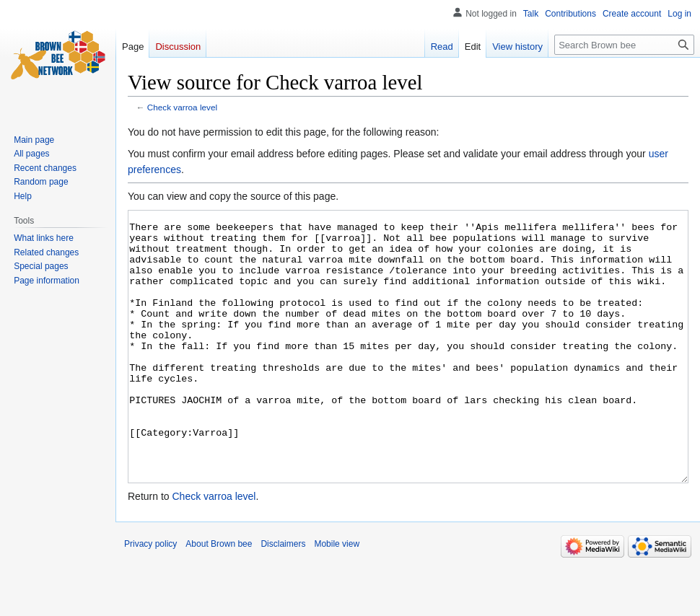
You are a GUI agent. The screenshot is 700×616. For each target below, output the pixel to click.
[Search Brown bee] (624, 45)
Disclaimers (283, 598)
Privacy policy (150, 598)
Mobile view (337, 598)
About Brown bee (219, 598)
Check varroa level (182, 107)
